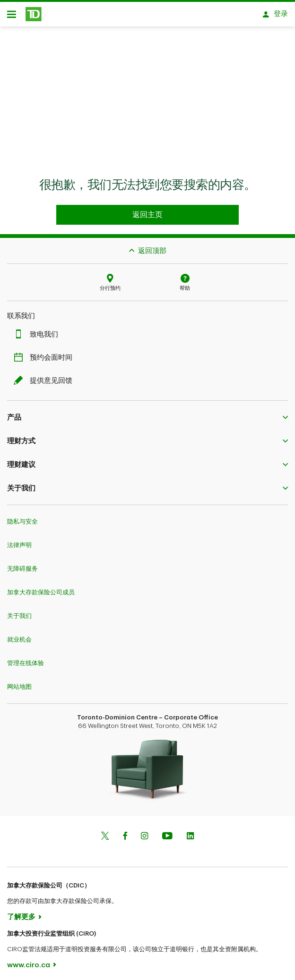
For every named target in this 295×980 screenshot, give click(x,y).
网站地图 (19, 682)
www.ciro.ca (29, 960)
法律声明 (19, 540)
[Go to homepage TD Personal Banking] (147, 210)
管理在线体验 (26, 658)
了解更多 (21, 912)
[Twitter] (105, 832)
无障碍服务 (22, 564)
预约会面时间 (45, 353)
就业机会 (19, 635)
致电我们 (38, 330)
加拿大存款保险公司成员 (41, 587)
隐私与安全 (22, 517)
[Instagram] (144, 832)
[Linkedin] (190, 832)
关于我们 (19, 611)
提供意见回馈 (45, 376)
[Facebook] (125, 832)
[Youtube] (167, 832)
